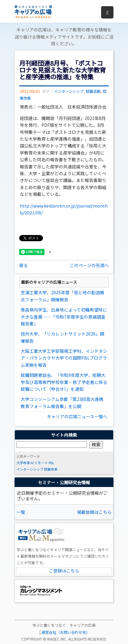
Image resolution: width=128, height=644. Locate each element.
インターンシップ (69, 91)
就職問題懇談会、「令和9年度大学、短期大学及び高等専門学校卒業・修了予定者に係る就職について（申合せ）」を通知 (64, 382)
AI (32, 463)
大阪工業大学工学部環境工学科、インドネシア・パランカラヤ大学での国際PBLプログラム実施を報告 (64, 358)
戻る (23, 265)
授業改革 (51, 469)
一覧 (21, 512)
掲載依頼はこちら (94, 512)
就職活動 (93, 91)
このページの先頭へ (89, 265)
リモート (41, 463)
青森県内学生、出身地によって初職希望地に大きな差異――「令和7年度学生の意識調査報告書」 (64, 317)
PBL (51, 463)
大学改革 (23, 463)
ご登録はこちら (64, 571)
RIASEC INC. (57, 639)
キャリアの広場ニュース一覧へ (77, 416)
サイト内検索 (64, 435)
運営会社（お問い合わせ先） (66, 632)
